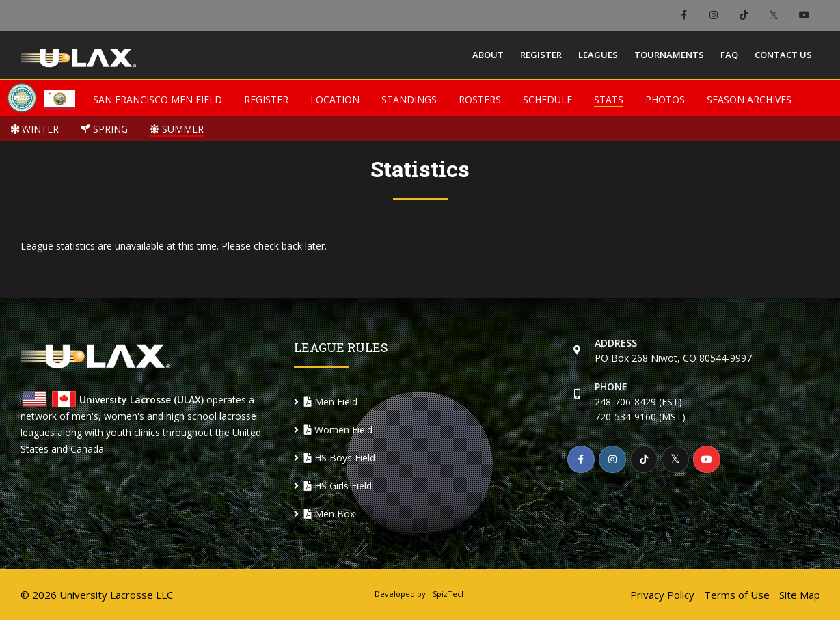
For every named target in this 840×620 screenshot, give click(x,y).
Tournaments (669, 55)
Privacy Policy (662, 595)
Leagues (598, 55)
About (488, 55)
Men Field (331, 402)
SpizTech (449, 594)
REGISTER (266, 99)
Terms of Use (737, 595)
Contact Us (783, 55)
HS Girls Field (338, 486)
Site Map (800, 595)
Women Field (338, 430)
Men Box (329, 514)
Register (541, 55)
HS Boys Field (340, 458)
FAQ (729, 55)
